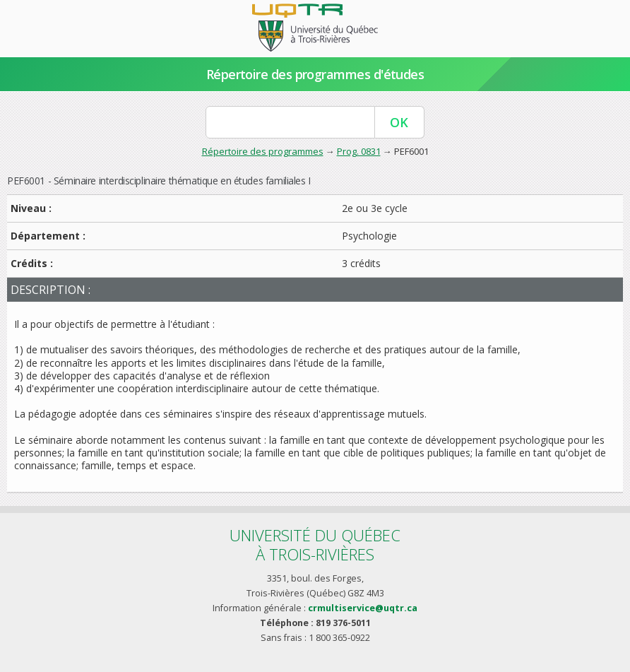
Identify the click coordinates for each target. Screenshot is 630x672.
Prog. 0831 (359, 151)
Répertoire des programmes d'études (315, 74)
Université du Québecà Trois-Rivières (315, 544)
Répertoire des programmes (263, 151)
